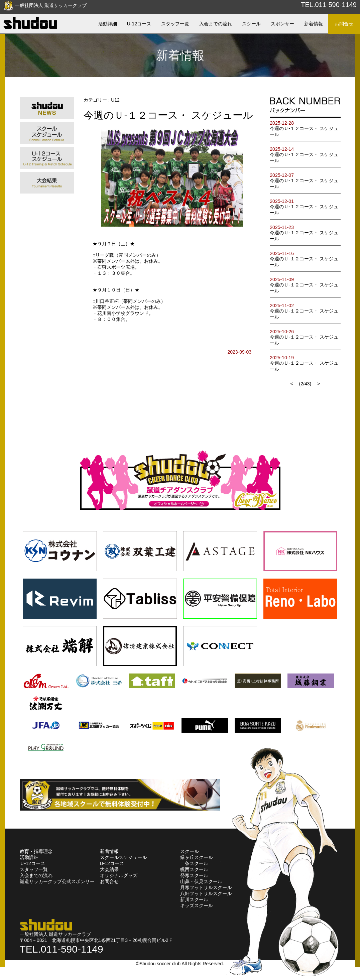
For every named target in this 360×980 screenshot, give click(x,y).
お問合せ (109, 881)
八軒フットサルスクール (206, 893)
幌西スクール (194, 869)
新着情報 (109, 851)
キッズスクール (197, 905)
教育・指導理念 (36, 851)
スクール (190, 851)
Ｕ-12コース (32, 863)
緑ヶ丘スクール (197, 857)
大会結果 (109, 869)
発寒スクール (194, 875)
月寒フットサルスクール (206, 887)
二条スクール (194, 863)
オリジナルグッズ (119, 875)
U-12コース (112, 863)
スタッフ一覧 (34, 869)
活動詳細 (29, 857)
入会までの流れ (36, 875)
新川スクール (194, 899)
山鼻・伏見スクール (201, 881)
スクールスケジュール (123, 857)
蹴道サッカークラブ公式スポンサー (57, 881)
